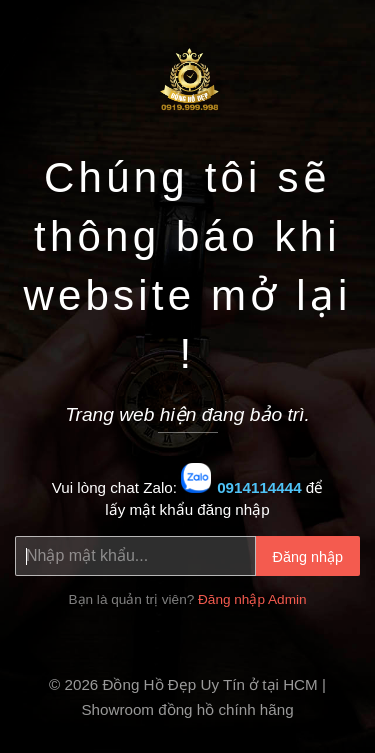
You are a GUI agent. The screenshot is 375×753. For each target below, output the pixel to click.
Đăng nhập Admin (252, 599)
